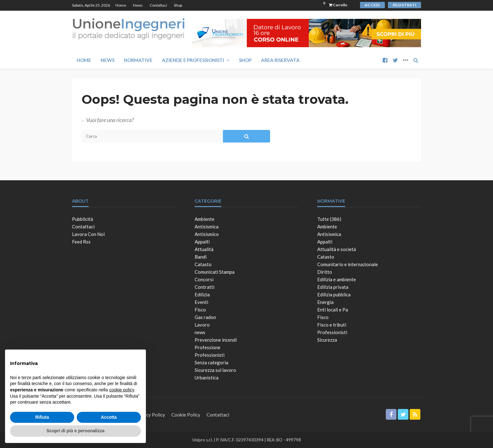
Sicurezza (327, 340)
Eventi (201, 302)
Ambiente (205, 219)
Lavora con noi (88, 234)
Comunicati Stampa (215, 272)
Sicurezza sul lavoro (215, 370)
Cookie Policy (186, 415)
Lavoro (202, 325)
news (200, 332)
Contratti (205, 287)
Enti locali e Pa (333, 310)
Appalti (202, 242)
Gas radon (205, 317)
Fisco (200, 310)
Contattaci (158, 5)
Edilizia (202, 294)
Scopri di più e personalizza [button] (75, 431)
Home (121, 5)
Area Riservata (280, 60)
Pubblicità (83, 219)
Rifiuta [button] (42, 417)
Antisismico (207, 234)
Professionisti (210, 355)
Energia (325, 302)
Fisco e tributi (332, 325)
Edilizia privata (333, 287)
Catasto (203, 264)
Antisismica (207, 227)
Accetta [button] (109, 417)
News (138, 5)
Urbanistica (207, 378)
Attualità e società (337, 249)
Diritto (325, 272)
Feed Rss (81, 242)
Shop (178, 5)
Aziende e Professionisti (193, 60)
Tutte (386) (329, 219)
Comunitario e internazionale (348, 264)
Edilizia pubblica (334, 294)
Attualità (204, 249)
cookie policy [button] (122, 390)
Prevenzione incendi (216, 340)
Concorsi (204, 279)
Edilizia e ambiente (337, 279)
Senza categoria (211, 362)
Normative (138, 60)
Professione (208, 347)
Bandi (201, 257)
